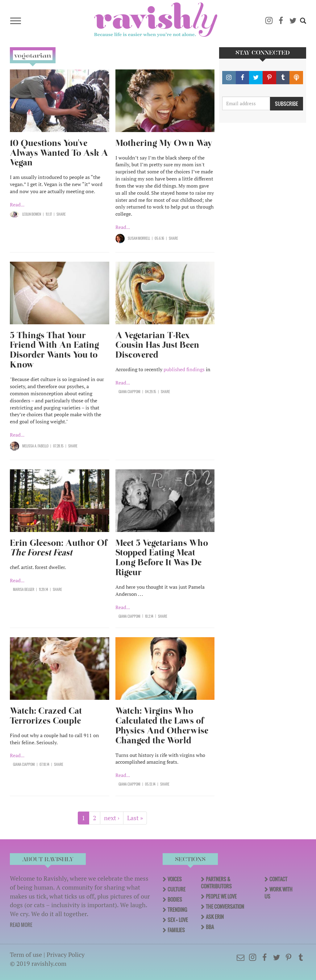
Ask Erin (215, 917)
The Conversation (225, 907)
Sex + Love (178, 920)
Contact (278, 879)
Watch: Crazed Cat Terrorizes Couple (46, 716)
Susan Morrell (139, 238)
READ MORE (21, 925)
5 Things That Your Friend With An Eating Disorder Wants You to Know (54, 350)
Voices (175, 879)
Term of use (26, 955)
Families (176, 930)
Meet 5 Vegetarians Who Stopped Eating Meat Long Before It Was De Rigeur (162, 558)
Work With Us (279, 893)
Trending (177, 910)
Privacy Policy (66, 955)
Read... (17, 205)
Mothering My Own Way (164, 143)
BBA (210, 927)
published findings (184, 369)
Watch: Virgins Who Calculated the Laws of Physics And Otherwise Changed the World (162, 726)
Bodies (175, 899)
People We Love (221, 896)
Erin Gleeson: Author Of (59, 548)
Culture (177, 889)
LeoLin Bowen (32, 214)
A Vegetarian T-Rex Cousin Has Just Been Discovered (157, 345)
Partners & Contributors (216, 883)
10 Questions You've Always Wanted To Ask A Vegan (59, 153)
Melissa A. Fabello (35, 446)
